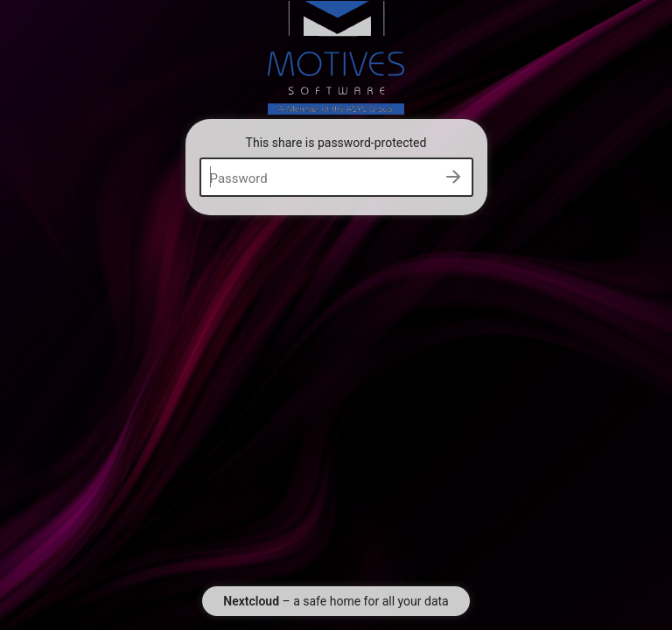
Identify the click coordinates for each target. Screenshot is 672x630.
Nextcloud (251, 601)
